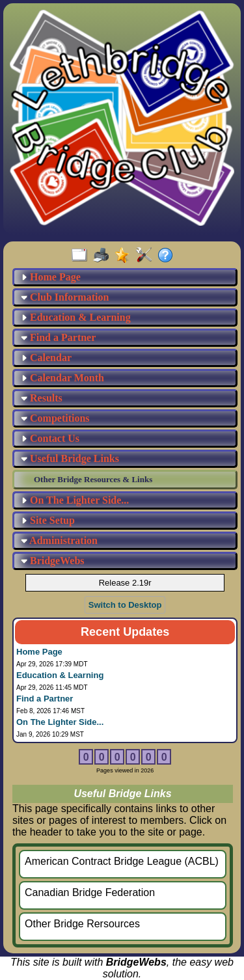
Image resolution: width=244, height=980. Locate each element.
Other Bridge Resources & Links (93, 479)
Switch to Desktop (125, 605)
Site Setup (48, 520)
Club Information (65, 297)
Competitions (55, 418)
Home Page (51, 277)
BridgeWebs (53, 561)
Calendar (46, 358)
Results (42, 398)
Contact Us (50, 438)
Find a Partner (58, 337)
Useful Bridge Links (70, 458)
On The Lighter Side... (75, 500)
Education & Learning (76, 317)
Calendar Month (62, 378)
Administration (59, 540)
